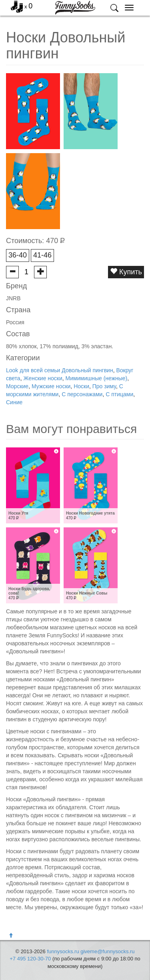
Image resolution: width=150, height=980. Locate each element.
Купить (126, 272)
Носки (81, 386)
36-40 (18, 255)
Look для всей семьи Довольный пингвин (60, 370)
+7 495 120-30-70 (30, 959)
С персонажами (82, 394)
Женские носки (43, 378)
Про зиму (104, 386)
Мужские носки (51, 386)
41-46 (42, 255)
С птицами (119, 394)
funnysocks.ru (63, 951)
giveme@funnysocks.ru (107, 951)
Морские (17, 386)
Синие (14, 402)
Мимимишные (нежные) (97, 378)
